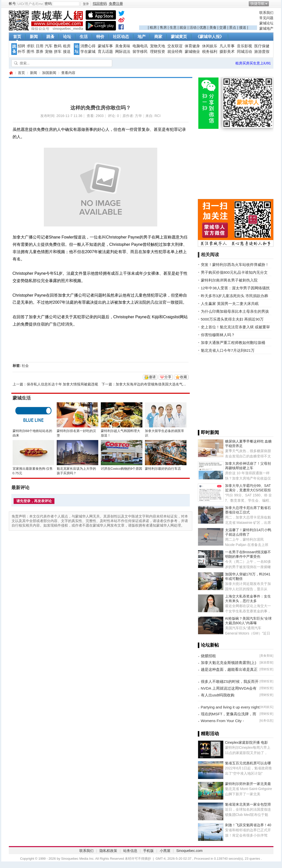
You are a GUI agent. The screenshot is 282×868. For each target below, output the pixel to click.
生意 (173, 27)
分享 (168, 377)
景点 (233, 27)
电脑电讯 (140, 46)
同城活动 (244, 52)
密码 (48, 4)
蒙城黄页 (179, 37)
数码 (58, 46)
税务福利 (210, 52)
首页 (17, 37)
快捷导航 (258, 4)
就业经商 (175, 52)
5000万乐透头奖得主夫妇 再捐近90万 (232, 319)
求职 (30, 46)
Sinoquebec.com (189, 851)
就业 (183, 27)
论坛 (67, 37)
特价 (100, 37)
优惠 (203, 27)
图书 (30, 52)
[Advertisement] (198, 18)
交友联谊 (175, 46)
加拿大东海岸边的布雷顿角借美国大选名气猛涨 (153, 384)
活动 (193, 27)
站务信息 (266, 721)
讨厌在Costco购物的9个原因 (122, 469)
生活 (84, 37)
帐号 (12, 4)
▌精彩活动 (209, 734)
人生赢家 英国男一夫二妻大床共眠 (230, 304)
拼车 (58, 52)
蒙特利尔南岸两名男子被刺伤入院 (229, 280)
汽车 (49, 46)
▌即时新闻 (209, 432)
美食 (213, 27)
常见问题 (266, 18)
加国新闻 (49, 73)
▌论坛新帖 (209, 645)
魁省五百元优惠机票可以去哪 (248, 763)
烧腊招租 (208, 656)
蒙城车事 (105, 46)
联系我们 (266, 13)
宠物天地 (158, 46)
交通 (223, 27)
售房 (163, 27)
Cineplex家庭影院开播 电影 (246, 742)
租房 (153, 27)
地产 (142, 37)
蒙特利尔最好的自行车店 (163, 469)
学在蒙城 (88, 52)
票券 (40, 52)
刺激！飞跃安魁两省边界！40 (248, 825)
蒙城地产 (266, 28)
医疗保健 (262, 46)
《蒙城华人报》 (210, 37)
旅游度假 (262, 52)
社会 (25, 366)
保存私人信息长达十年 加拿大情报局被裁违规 (62, 384)
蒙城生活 (22, 398)
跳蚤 (50, 37)
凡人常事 (227, 46)
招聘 (21, 46)
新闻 (34, 37)
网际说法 (123, 52)
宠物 (49, 52)
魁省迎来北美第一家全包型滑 (248, 804)
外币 (21, 52)
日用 (40, 46)
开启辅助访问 (272, 4)
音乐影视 (244, 46)
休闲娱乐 (210, 46)
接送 (243, 27)
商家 (158, 37)
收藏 (183, 377)
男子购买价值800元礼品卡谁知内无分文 (234, 272)
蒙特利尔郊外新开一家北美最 (248, 784)
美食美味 (123, 46)
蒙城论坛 (266, 23)
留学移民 (140, 52)
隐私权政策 (108, 851)
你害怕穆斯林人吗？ (218, 335)
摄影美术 (227, 52)
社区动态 (121, 37)
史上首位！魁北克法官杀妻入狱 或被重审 (235, 327)
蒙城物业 (192, 52)
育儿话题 (105, 52)
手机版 (148, 851)
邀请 (152, 377)
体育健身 (192, 46)
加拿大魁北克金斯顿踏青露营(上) (229, 663)
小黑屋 (165, 851)
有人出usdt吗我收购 (218, 695)
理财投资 (158, 52)
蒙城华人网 (11, 73)
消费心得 (88, 46)
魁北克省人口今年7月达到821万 (228, 350)
